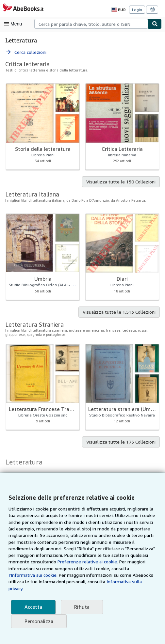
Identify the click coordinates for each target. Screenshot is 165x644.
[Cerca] (155, 24)
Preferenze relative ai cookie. (64, 569)
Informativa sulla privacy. (73, 589)
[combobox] (91, 24)
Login (137, 10)
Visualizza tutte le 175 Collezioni (123, 442)
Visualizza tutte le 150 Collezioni (123, 182)
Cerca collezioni (26, 52)
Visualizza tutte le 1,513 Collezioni (121, 312)
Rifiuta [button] (80, 607)
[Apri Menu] (14, 24)
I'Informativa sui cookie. (118, 575)
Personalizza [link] (39, 621)
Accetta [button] (33, 607)
